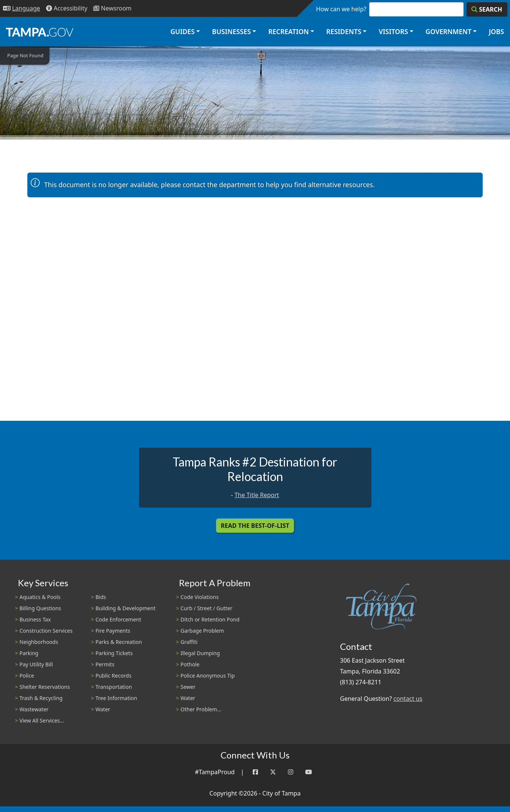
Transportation (114, 687)
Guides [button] (183, 31)
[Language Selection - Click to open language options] (22, 8)
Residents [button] (344, 31)
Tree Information (116, 698)
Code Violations (200, 597)
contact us (408, 699)
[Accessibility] (67, 8)
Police (27, 676)
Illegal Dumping (200, 653)
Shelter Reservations (45, 687)
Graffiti (189, 642)
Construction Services (46, 631)
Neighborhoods (39, 642)
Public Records (113, 676)
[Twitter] (273, 772)
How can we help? (341, 9)
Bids (101, 597)
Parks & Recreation (119, 642)
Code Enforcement (118, 619)
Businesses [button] (231, 31)
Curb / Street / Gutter (207, 608)
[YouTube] (309, 772)
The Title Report (257, 495)
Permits (105, 664)
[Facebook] (255, 772)
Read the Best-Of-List (255, 526)
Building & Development (125, 608)
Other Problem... (201, 709)
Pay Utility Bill (36, 664)
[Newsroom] (112, 8)
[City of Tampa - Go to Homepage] (40, 32)
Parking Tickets (114, 653)
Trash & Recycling (41, 698)
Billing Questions (40, 608)
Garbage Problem (202, 631)
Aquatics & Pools (40, 597)
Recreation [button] (288, 31)
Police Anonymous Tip (208, 676)
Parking (29, 653)
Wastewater (34, 709)
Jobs (496, 31)
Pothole (190, 664)
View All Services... (42, 720)
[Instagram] (291, 772)
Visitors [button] (393, 31)
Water (103, 709)
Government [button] (448, 31)
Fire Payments (113, 631)
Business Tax (35, 619)
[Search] (487, 9)
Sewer (188, 687)
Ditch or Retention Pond (210, 619)
